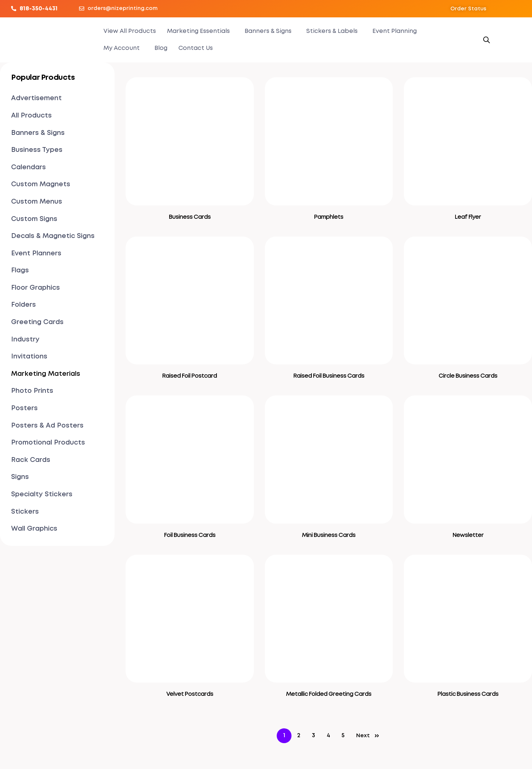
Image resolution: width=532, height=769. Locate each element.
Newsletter (468, 535)
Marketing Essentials (198, 31)
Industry (25, 340)
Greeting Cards (37, 322)
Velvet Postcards (190, 694)
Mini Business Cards (329, 535)
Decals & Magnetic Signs (53, 236)
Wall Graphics (34, 529)
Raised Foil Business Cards (329, 376)
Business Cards (190, 217)
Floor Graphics (35, 288)
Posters (24, 408)
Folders (23, 305)
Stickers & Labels (332, 31)
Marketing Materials (46, 374)
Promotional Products (48, 443)
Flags (20, 270)
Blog (161, 48)
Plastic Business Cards (468, 694)
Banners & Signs (268, 31)
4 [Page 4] (328, 736)
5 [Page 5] (343, 736)
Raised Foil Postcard (190, 376)
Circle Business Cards (468, 376)
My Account (122, 48)
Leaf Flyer (468, 217)
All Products (31, 116)
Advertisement (36, 98)
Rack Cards (31, 460)
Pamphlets (329, 217)
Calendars (28, 167)
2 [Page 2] (299, 736)
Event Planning (395, 31)
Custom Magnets (41, 184)
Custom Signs (34, 219)
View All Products (130, 31)
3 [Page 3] (313, 736)
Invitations (29, 357)
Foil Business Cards (190, 535)
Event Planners (36, 254)
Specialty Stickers (42, 494)
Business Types (37, 150)
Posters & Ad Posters (47, 426)
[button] (468, 9)
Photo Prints (32, 391)
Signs (20, 477)
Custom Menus (37, 202)
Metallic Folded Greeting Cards (329, 694)
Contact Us (196, 48)
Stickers (25, 512)
